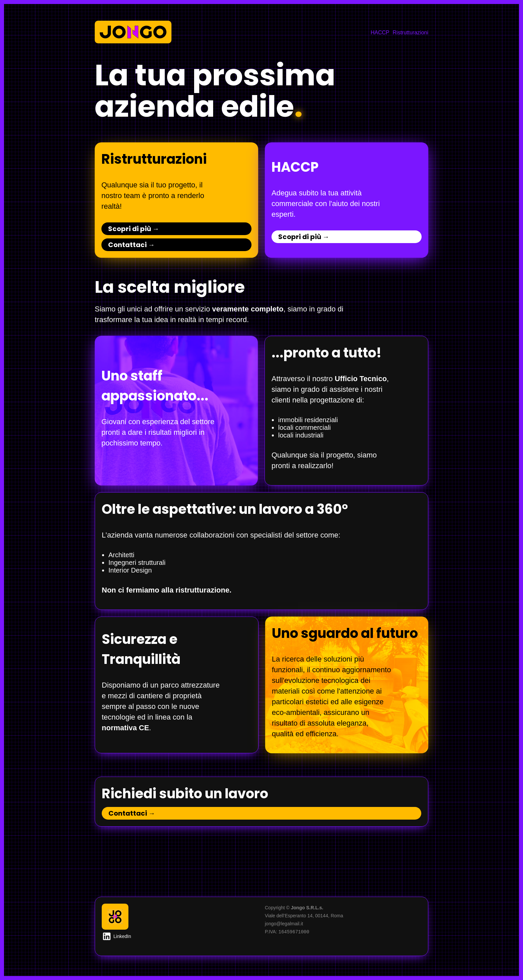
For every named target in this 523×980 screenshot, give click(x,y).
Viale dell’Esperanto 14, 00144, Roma (304, 916)
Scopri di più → (134, 229)
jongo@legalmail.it (284, 924)
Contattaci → (131, 245)
